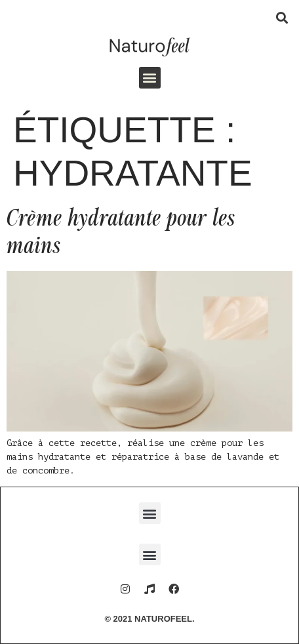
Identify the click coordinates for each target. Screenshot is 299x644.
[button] (282, 17)
